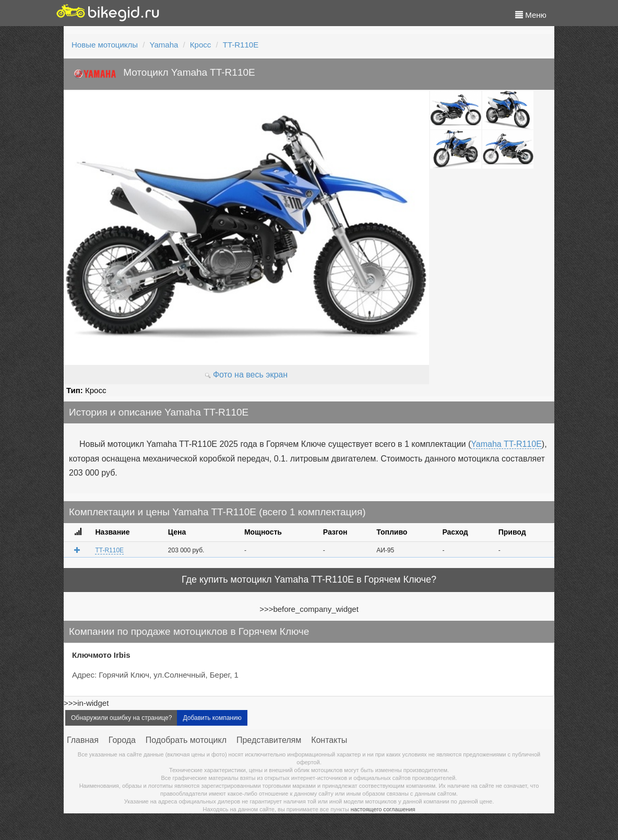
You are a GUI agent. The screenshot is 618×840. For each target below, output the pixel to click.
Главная (83, 740)
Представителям (269, 740)
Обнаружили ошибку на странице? (121, 718)
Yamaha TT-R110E (506, 444)
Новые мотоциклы (105, 45)
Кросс (200, 45)
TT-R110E (241, 45)
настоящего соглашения (383, 809)
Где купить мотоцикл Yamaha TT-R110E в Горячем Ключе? (309, 579)
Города (122, 740)
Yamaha (164, 45)
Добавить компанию (212, 718)
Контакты (329, 740)
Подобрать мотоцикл (186, 740)
